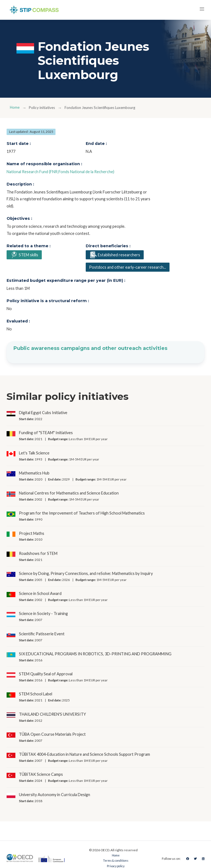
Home (15, 108)
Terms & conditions (115, 861)
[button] (201, 10)
